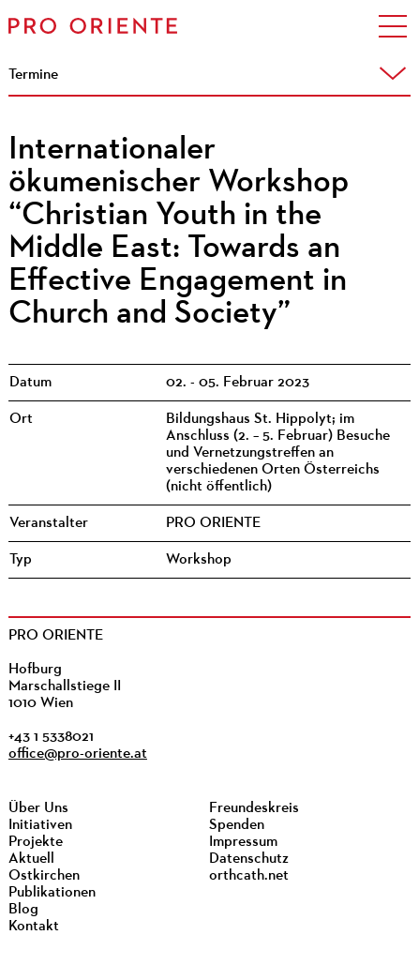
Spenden (237, 825)
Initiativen (40, 825)
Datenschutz (249, 859)
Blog (23, 910)
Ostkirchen (44, 876)
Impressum (243, 842)
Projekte (36, 842)
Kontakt (34, 927)
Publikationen (52, 893)
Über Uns (38, 808)
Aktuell (31, 859)
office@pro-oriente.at (78, 754)
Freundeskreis (254, 808)
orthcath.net (249, 876)
